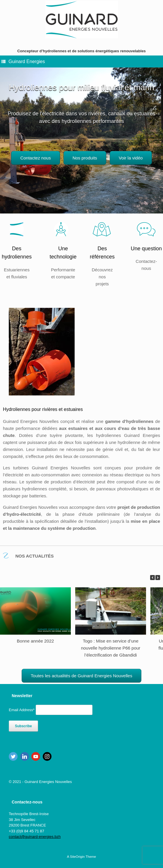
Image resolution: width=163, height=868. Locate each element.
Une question (146, 249)
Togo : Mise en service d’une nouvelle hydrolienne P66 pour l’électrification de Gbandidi (111, 648)
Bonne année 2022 (36, 641)
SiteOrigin (77, 857)
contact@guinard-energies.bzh (35, 837)
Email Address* (22, 710)
